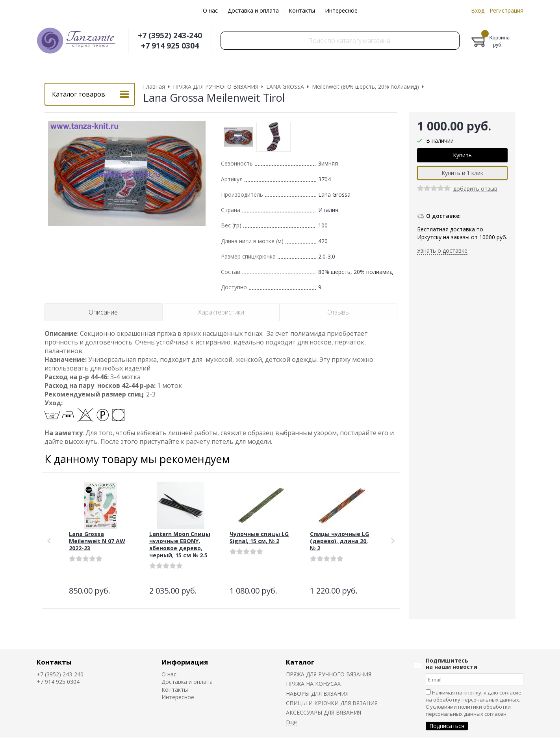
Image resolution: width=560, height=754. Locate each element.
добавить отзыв (475, 189)
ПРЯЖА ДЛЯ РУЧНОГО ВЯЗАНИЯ (329, 674)
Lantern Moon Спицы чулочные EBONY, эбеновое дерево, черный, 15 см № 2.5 (180, 545)
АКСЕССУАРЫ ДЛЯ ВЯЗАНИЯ (324, 712)
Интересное (341, 10)
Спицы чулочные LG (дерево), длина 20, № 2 (339, 541)
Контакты (302, 10)
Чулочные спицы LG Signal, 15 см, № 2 (259, 537)
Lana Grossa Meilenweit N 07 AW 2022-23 (97, 541)
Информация (185, 662)
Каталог (300, 662)
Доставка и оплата (253, 10)
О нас (210, 10)
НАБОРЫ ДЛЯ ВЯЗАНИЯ (317, 693)
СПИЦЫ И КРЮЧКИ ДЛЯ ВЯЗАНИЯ (332, 703)
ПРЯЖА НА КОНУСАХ (313, 684)
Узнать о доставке (442, 250)
